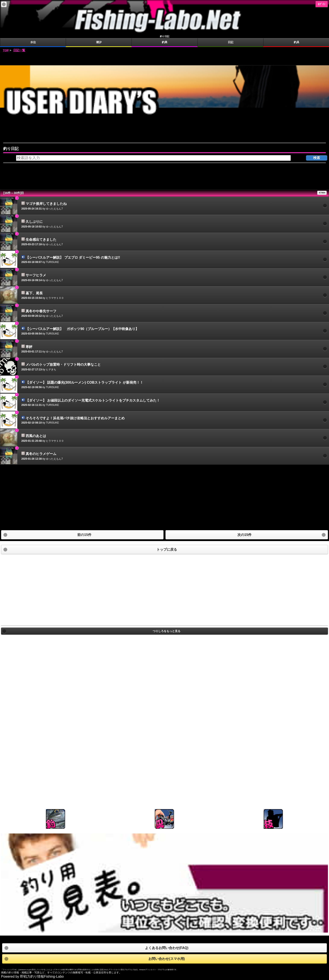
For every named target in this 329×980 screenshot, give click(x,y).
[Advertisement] (165, 59)
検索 (317, 158)
